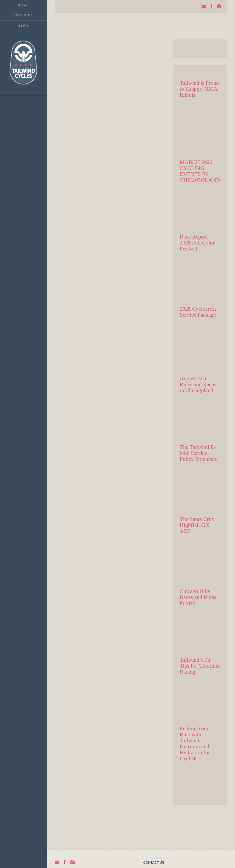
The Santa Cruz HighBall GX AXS (197, 525)
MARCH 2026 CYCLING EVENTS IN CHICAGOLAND (200, 171)
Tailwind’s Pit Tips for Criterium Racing (200, 666)
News (23, 26)
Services (23, 15)
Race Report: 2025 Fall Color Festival (197, 243)
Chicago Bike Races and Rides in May (198, 597)
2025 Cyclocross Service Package (198, 312)
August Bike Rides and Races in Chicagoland (198, 384)
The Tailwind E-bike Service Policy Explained (199, 453)
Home (23, 5)
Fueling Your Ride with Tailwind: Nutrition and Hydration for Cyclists (195, 743)
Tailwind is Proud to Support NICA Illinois (199, 89)
